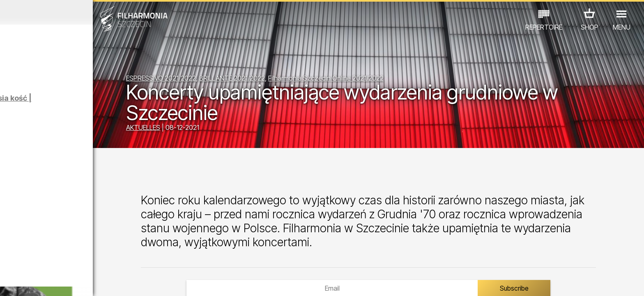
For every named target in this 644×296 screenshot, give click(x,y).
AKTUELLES (213, 129)
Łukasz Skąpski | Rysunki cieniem (97, 151)
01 (10, 282)
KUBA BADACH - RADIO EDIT (102, 207)
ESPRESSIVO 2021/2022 (231, 80)
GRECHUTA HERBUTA (96, 185)
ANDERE (141, 260)
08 (101, 282)
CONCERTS (27, 260)
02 (23, 282)
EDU (60, 260)
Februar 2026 (84, 12)
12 (153, 282)
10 (127, 282)
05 (62, 282)
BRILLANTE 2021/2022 (302, 80)
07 (88, 282)
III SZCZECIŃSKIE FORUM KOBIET (110, 229)
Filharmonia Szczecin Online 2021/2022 (396, 80)
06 (75, 282)
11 (140, 282)
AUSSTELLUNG (98, 260)
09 (114, 282)
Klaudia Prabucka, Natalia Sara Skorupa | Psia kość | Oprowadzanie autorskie (99, 106)
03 (36, 282)
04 (49, 282)
